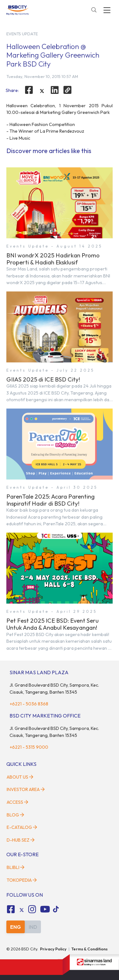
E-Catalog (22, 827)
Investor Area (26, 789)
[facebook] (29, 90)
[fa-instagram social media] (32, 909)
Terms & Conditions (89, 949)
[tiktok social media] (22, 910)
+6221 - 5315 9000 (29, 747)
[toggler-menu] (107, 10)
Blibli (16, 867)
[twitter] (42, 91)
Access (17, 802)
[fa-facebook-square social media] (11, 909)
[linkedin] (55, 90)
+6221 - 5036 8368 (29, 704)
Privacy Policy (53, 949)
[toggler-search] (94, 10)
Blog (15, 815)
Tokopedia (22, 880)
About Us (20, 777)
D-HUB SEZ (21, 840)
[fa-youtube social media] (45, 909)
